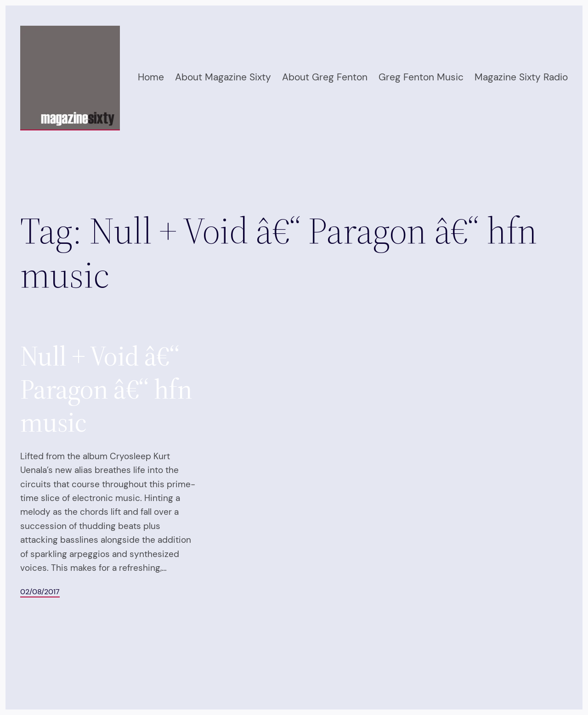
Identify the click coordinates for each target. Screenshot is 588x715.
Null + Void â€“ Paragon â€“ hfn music (106, 389)
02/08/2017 (40, 592)
